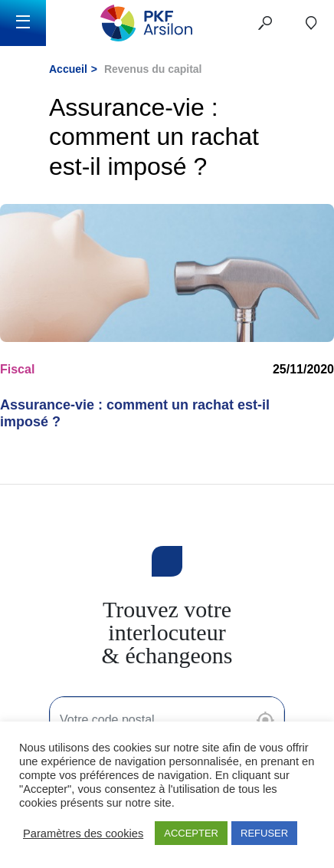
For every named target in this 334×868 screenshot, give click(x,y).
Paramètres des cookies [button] (83, 833)
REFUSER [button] (264, 833)
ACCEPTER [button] (191, 833)
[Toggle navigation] (23, 23)
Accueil (68, 69)
